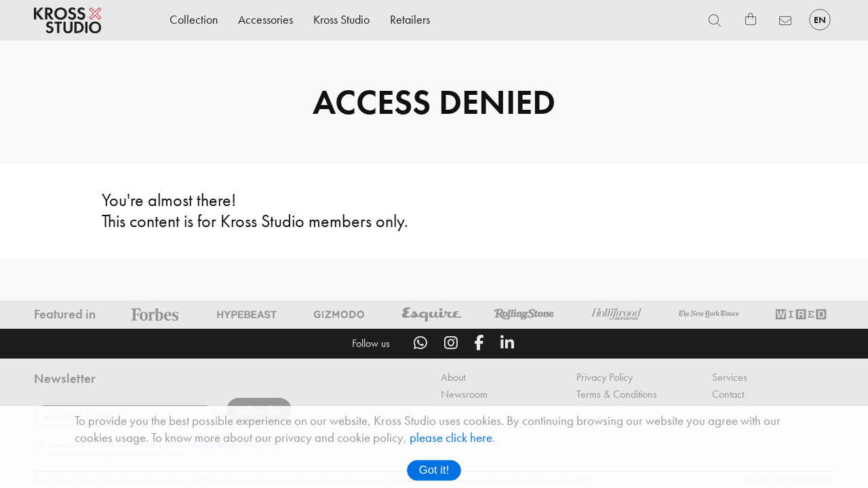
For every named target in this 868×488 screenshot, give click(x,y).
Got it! (434, 470)
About (453, 391)
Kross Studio (341, 20)
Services (730, 391)
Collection (194, 20)
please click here (451, 438)
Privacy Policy (605, 391)
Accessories (265, 20)
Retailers (410, 20)
